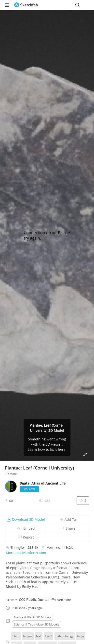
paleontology (65, 636)
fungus (28, 636)
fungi (81, 636)
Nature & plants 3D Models (33, 617)
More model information (26, 553)
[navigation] (7, 5)
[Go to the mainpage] (26, 5)
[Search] (78, 5)
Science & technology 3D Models (37, 624)
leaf (39, 636)
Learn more (61, 600)
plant (16, 636)
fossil (48, 636)
